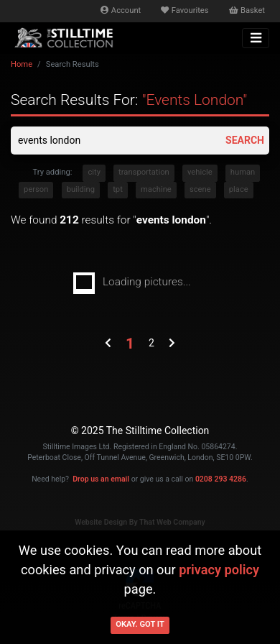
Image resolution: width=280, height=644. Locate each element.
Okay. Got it (140, 624)
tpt (118, 189)
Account (121, 10)
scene (200, 189)
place (239, 189)
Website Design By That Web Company (140, 522)
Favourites (185, 10)
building (81, 189)
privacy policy (219, 570)
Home (22, 64)
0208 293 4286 (221, 479)
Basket (247, 10)
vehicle (200, 172)
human (243, 172)
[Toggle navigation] (256, 38)
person (36, 189)
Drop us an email (101, 479)
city (94, 172)
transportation (144, 172)
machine (156, 189)
